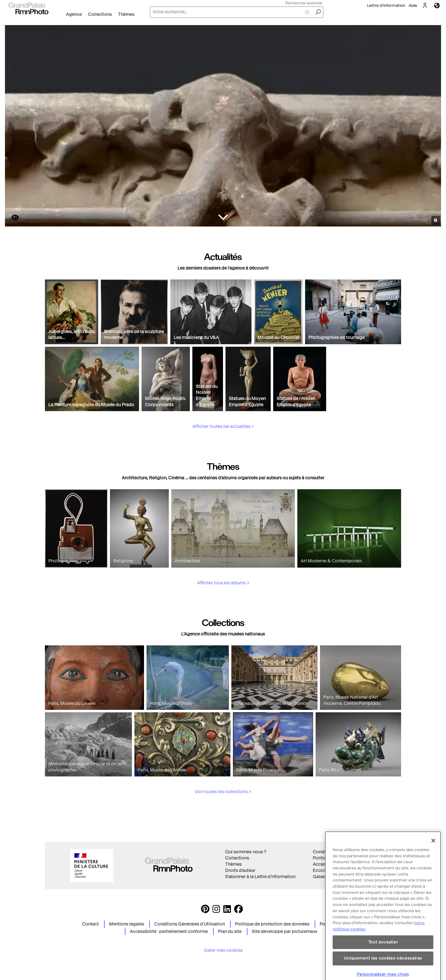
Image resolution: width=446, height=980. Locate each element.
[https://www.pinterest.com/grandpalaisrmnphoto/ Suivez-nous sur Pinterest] (205, 911)
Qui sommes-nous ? (246, 852)
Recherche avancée (304, 3)
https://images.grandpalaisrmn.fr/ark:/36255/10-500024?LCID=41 (11, 218)
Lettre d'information (386, 5)
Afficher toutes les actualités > (223, 455)
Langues (437, 5)
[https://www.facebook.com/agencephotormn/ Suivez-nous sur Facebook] (238, 911)
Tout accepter (383, 959)
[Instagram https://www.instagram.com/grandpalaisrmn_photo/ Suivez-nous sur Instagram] (216, 911)
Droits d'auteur (240, 870)
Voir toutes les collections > (223, 821)
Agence (74, 14)
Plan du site (230, 932)
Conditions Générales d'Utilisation (190, 924)
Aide (413, 5)
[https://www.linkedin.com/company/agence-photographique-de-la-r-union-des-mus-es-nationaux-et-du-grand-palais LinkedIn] (227, 911)
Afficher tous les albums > (223, 611)
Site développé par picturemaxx (284, 932)
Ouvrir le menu (63, 20)
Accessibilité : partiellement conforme (169, 932)
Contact (90, 924)
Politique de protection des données (272, 924)
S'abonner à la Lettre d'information (260, 877)
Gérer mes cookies (223, 950)
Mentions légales (127, 924)
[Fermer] (433, 858)
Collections (100, 14)
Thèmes (126, 14)
